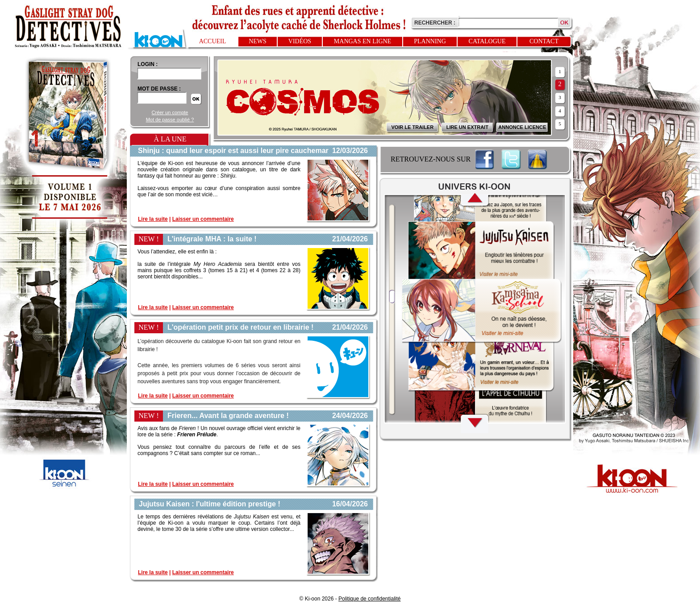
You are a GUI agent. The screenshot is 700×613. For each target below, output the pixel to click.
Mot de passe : (159, 89)
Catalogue (487, 41)
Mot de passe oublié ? (170, 120)
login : (148, 64)
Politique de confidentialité (369, 599)
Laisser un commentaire (203, 219)
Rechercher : (435, 23)
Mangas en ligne (362, 41)
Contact (544, 41)
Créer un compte (170, 112)
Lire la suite (153, 219)
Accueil (213, 41)
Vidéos (300, 41)
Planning (430, 41)
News (258, 41)
